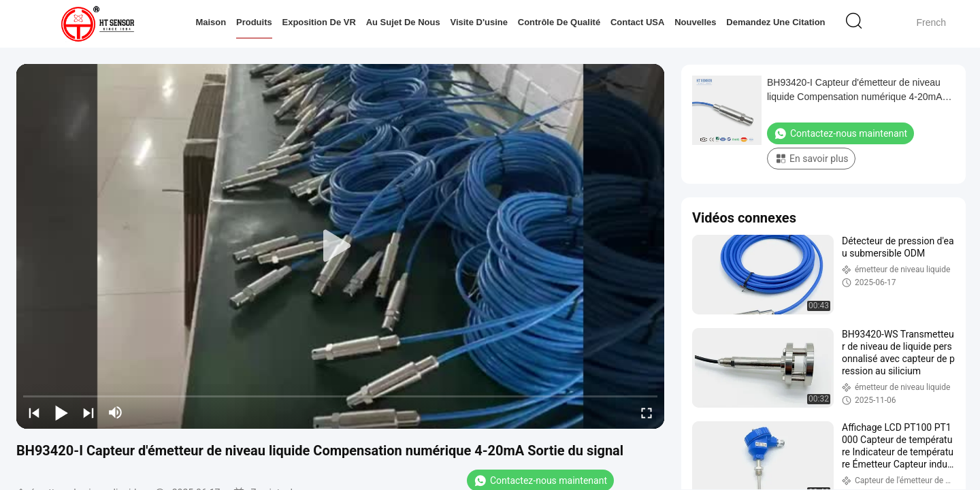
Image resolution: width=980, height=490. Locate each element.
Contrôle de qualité (559, 22)
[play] (340, 246)
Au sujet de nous (403, 22)
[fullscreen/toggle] (647, 412)
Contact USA (637, 22)
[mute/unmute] (116, 412)
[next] (88, 412)
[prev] (34, 412)
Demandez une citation (775, 22)
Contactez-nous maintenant (840, 133)
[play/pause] (61, 412)
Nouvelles (695, 22)
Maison (211, 22)
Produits (254, 22)
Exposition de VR (318, 22)
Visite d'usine (479, 22)
